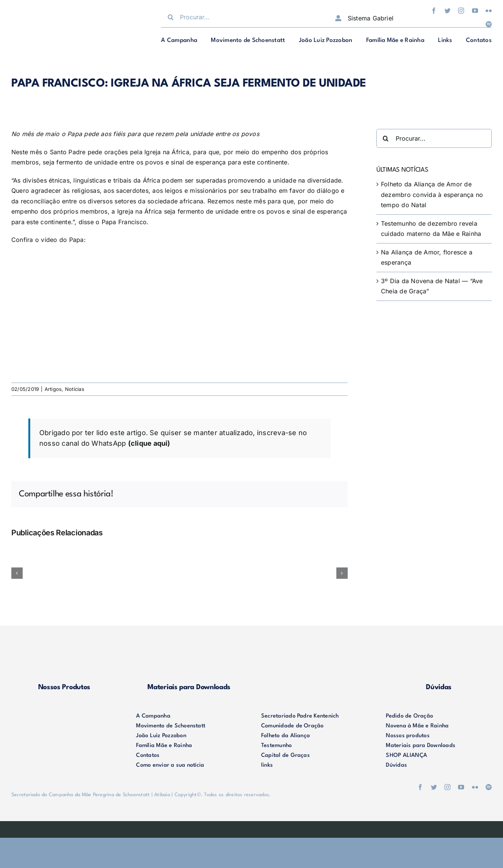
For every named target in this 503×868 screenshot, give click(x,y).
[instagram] (461, 11)
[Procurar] (170, 17)
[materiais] (189, 651)
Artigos (53, 389)
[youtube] (475, 11)
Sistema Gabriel (371, 18)
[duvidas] (439, 651)
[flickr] (489, 11)
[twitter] (447, 11)
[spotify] (489, 24)
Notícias (75, 389)
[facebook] (434, 11)
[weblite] (252, 827)
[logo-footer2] (64, 715)
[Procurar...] (240, 17)
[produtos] (64, 651)
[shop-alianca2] (314, 651)
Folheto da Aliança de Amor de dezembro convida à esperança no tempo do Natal (432, 195)
